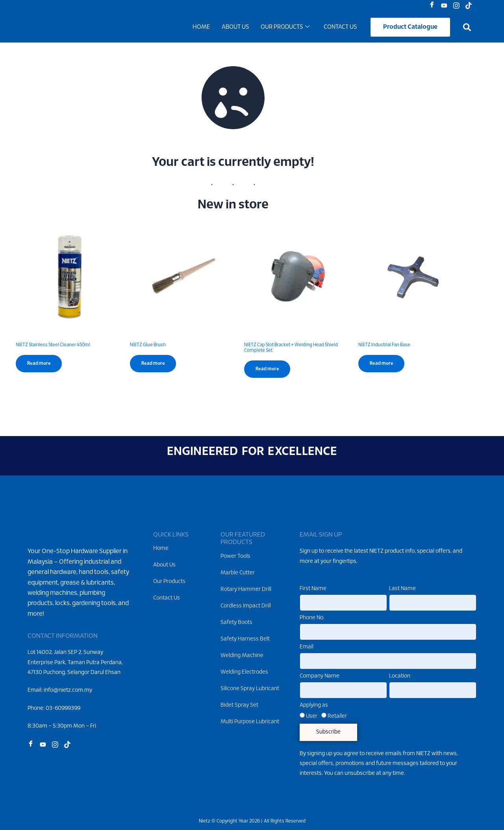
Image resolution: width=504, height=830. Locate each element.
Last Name (402, 589)
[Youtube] (446, 6)
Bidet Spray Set (239, 705)
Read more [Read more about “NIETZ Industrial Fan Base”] (382, 366)
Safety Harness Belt (245, 639)
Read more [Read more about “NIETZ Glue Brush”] (154, 366)
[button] (467, 28)
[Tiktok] (470, 6)
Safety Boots (236, 623)
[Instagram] (458, 6)
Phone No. (312, 618)
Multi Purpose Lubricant (250, 722)
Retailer (337, 716)
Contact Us (340, 28)
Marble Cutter (238, 573)
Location (400, 676)
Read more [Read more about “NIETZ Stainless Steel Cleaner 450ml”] (40, 366)
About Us (235, 28)
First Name (313, 589)
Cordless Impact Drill (246, 606)
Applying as (314, 705)
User (312, 716)
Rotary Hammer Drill (246, 590)
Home (201, 28)
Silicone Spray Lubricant (250, 689)
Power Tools (235, 556)
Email (307, 647)
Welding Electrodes (244, 672)
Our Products (285, 28)
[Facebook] (434, 6)
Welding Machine (242, 656)
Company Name (320, 676)
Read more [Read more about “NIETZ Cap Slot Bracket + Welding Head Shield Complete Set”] (268, 372)
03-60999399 (63, 721)
